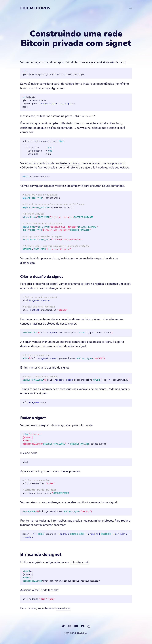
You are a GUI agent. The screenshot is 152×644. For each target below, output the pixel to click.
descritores (63, 608)
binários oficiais (70, 163)
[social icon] (63, 626)
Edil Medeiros (35, 8)
